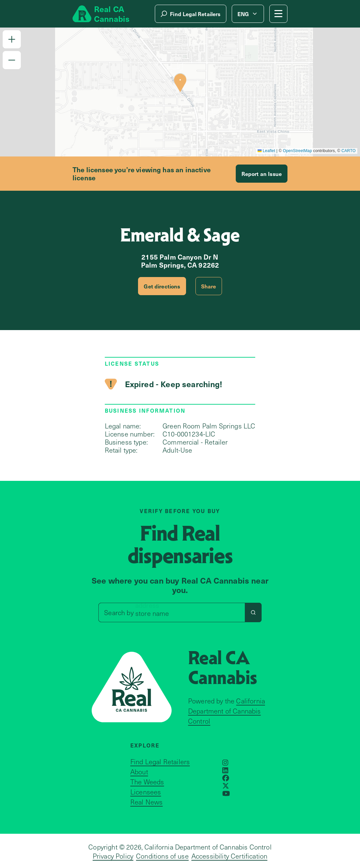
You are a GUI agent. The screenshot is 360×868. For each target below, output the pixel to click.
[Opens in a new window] (225, 763)
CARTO (349, 151)
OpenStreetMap (297, 151)
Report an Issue (262, 174)
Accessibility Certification (229, 856)
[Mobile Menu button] (278, 14)
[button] (12, 39)
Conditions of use (162, 856)
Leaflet (266, 151)
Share (209, 286)
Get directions (162, 286)
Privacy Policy (113, 856)
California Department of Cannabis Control (227, 711)
